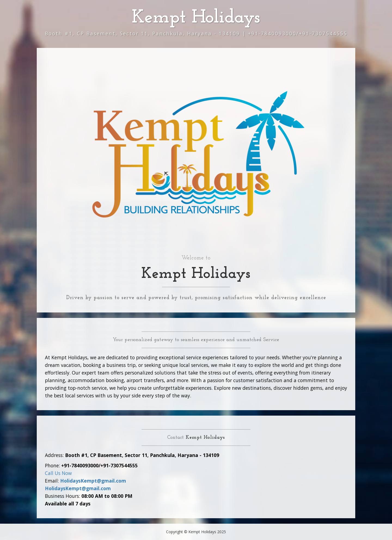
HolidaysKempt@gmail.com (93, 481)
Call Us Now (58, 473)
